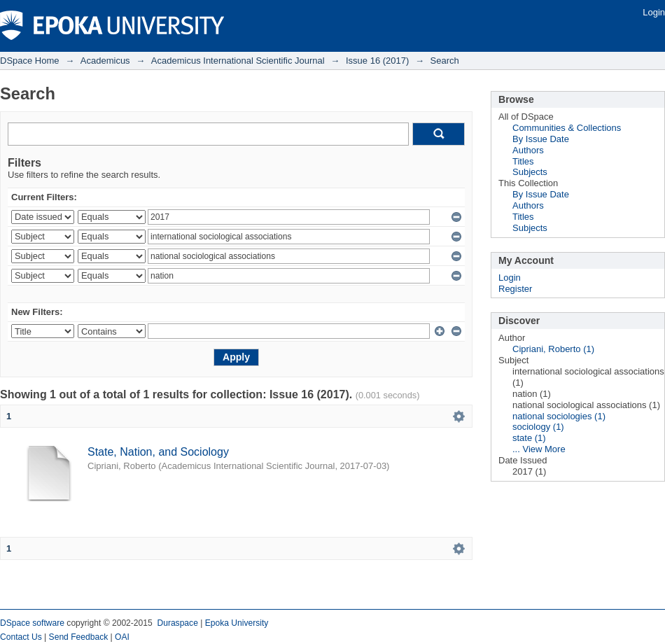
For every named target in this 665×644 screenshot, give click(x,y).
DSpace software (32, 623)
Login (654, 12)
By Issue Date (541, 139)
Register (515, 289)
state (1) (529, 438)
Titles (523, 161)
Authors (528, 150)
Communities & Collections (567, 128)
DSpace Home (30, 61)
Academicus (105, 61)
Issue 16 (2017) (377, 61)
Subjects (530, 172)
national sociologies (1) (559, 416)
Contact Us (21, 637)
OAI (122, 637)
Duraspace (177, 623)
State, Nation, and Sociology (158, 452)
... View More (539, 449)
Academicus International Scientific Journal (238, 61)
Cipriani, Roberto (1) (553, 349)
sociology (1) (538, 427)
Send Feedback (79, 637)
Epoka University (237, 623)
